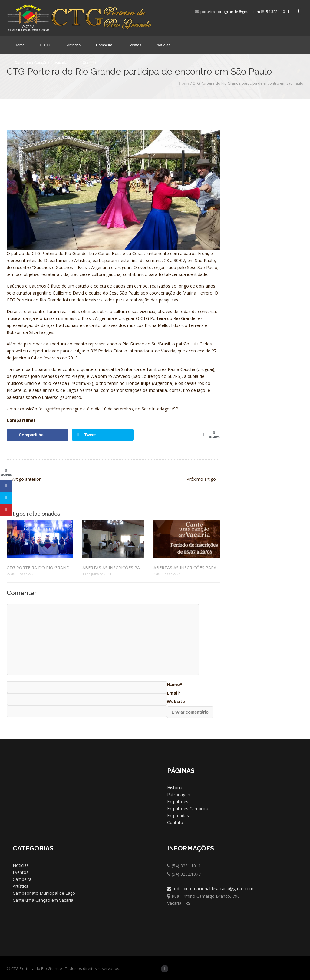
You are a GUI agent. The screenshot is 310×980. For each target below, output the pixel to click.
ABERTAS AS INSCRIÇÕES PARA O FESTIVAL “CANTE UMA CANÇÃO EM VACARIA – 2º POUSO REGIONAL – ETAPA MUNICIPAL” (187, 568)
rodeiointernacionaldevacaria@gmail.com (210, 889)
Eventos (134, 45)
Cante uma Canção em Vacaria (41, 63)
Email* (174, 693)
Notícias (163, 45)
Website (176, 701)
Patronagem (179, 795)
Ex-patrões (178, 802)
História (175, 788)
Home (20, 45)
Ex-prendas (178, 815)
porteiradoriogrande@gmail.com (227, 12)
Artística (74, 45)
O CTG (46, 45)
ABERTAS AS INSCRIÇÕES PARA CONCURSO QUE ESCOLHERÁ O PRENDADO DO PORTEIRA (113, 568)
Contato (89, 63)
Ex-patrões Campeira (188, 808)
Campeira (104, 45)
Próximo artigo (203, 479)
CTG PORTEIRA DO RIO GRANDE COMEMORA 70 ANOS (40, 568)
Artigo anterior (24, 479)
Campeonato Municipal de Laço (44, 893)
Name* (175, 684)
